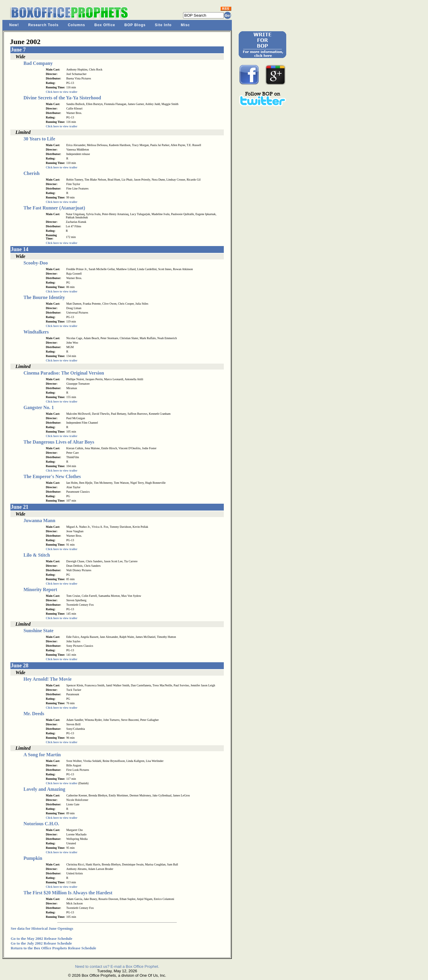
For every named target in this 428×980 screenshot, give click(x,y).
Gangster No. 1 (39, 407)
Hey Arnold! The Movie (48, 679)
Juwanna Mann (39, 520)
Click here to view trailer (62, 92)
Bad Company (38, 63)
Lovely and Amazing (44, 789)
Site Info (163, 25)
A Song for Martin (42, 755)
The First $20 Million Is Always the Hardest (68, 893)
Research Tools (43, 25)
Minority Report (40, 590)
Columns (76, 25)
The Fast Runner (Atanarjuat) (54, 208)
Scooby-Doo (36, 263)
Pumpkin (33, 858)
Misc (185, 25)
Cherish (32, 173)
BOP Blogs (135, 25)
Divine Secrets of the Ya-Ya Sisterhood (62, 98)
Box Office (105, 25)
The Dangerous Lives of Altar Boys (59, 442)
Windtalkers (36, 332)
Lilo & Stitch (37, 555)
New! (14, 25)
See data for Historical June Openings (42, 928)
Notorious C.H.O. (41, 824)
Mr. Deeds (34, 714)
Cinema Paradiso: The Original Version (64, 373)
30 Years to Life (39, 139)
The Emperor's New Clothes (52, 476)
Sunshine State (38, 631)
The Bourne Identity (44, 297)
